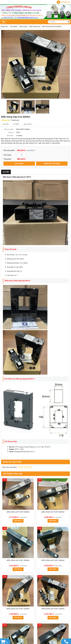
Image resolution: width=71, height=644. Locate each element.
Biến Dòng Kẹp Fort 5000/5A (53, 512)
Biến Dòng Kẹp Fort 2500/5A (18, 560)
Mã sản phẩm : (9, 129)
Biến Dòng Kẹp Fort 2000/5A (18, 609)
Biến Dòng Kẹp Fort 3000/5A (53, 560)
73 (15, 120)
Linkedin (28, 124)
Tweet (16, 124)
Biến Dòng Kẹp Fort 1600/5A (53, 609)
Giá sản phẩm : (10, 150)
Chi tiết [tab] (6, 172)
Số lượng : (8, 155)
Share (6, 124)
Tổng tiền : (8, 159)
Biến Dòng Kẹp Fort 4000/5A (18, 512)
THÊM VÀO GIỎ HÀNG (52, 164)
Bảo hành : (11, 136)
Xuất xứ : (11, 132)
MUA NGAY (18, 521)
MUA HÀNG (19, 164)
